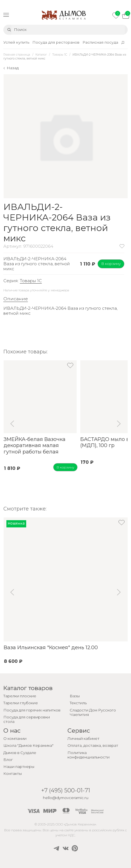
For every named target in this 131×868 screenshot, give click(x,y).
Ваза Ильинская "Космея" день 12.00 (50, 648)
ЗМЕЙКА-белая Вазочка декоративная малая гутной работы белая (34, 446)
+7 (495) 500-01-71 (66, 790)
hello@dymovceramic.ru (66, 798)
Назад (13, 68)
